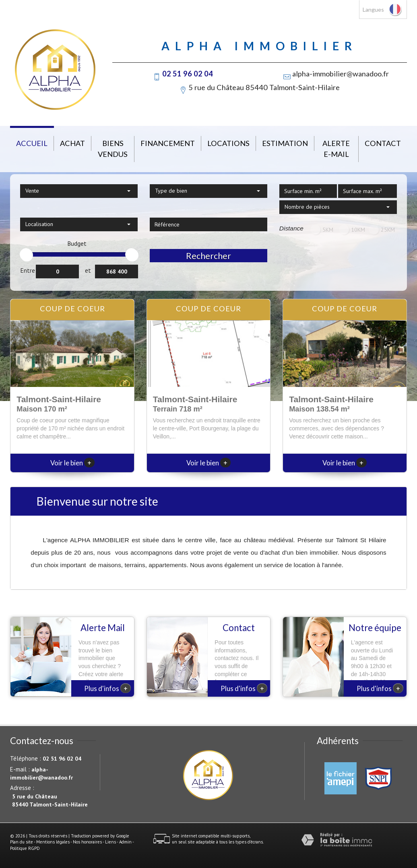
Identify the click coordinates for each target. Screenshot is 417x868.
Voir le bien (72, 463)
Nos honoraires (87, 842)
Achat (72, 143)
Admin (125, 842)
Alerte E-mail (336, 149)
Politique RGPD (25, 848)
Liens (110, 842)
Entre (28, 270)
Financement (168, 143)
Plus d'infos (107, 688)
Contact (383, 143)
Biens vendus (113, 149)
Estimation (285, 143)
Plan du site (22, 842)
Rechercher (208, 256)
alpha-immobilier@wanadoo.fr (341, 74)
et (88, 270)
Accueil (32, 143)
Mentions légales (53, 842)
